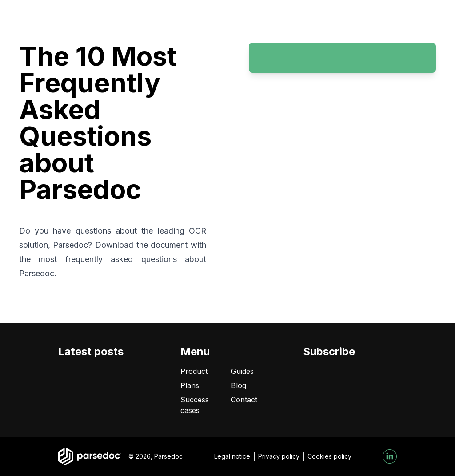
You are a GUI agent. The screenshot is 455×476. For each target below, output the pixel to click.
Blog (239, 385)
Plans (190, 385)
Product (194, 371)
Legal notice (232, 456)
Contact (244, 400)
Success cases (195, 405)
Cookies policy (329, 456)
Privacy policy (279, 456)
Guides (242, 371)
